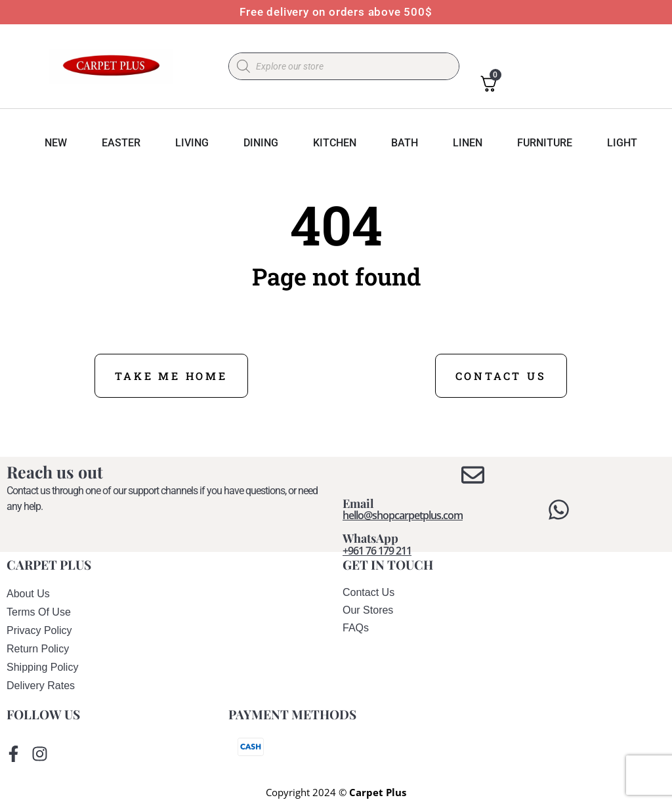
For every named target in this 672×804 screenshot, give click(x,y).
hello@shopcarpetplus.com (403, 515)
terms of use (39, 612)
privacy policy (39, 630)
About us (28, 594)
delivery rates (41, 686)
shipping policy (42, 667)
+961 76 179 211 (377, 551)
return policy (38, 649)
